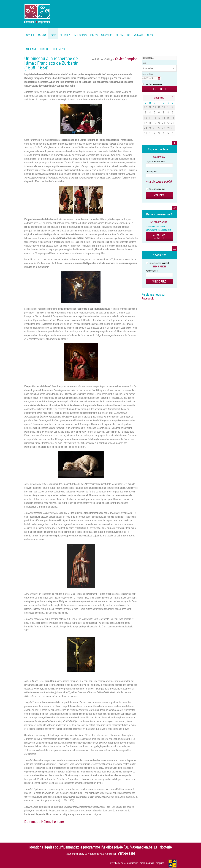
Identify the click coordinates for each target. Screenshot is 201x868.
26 (155, 120)
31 (164, 105)
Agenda (42, 35)
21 (164, 116)
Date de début (148, 74)
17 (146, 116)
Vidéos (94, 35)
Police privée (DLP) (112, 839)
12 (155, 113)
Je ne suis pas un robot (157, 246)
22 (168, 116)
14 (164, 113)
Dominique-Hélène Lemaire (38, 816)
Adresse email (152, 253)
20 (159, 116)
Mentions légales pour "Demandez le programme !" (77, 839)
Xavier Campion (130, 58)
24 (146, 120)
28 (150, 105)
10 (146, 113)
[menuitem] (42, 33)
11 (150, 113)
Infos (150, 35)
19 (155, 116)
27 (146, 105)
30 (159, 105)
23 (173, 116)
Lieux (144, 63)
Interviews (80, 35)
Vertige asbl (126, 843)
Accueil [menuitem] (30, 35)
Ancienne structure (37, 49)
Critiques (65, 35)
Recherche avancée (154, 84)
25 (150, 120)
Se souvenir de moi (155, 177)
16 (173, 113)
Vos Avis (138, 35)
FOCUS (53, 35)
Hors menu (59, 49)
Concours (107, 35)
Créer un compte (159, 221)
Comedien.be (129, 839)
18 (150, 116)
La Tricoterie (143, 839)
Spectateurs (123, 35)
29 (155, 105)
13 (159, 113)
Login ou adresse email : (156, 151)
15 (168, 113)
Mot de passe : (152, 161)
